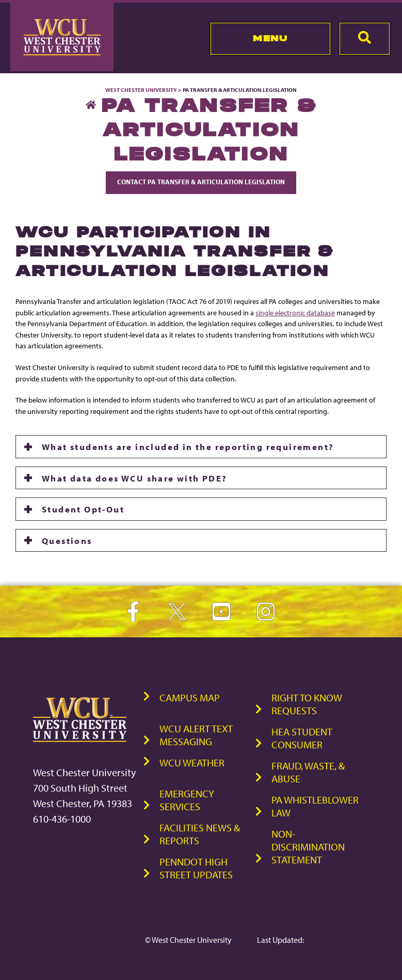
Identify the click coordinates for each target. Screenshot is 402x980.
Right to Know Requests (307, 704)
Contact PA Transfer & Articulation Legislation (201, 182)
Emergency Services (187, 800)
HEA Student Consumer (302, 738)
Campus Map (190, 697)
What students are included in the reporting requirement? (188, 446)
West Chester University (141, 90)
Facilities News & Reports (200, 834)
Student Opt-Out (83, 509)
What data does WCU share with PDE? (135, 478)
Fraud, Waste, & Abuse (308, 772)
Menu (270, 38)
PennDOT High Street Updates (196, 868)
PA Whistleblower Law (315, 806)
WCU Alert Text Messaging (196, 735)
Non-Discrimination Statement (308, 847)
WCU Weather (192, 762)
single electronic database (295, 312)
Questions (67, 540)
